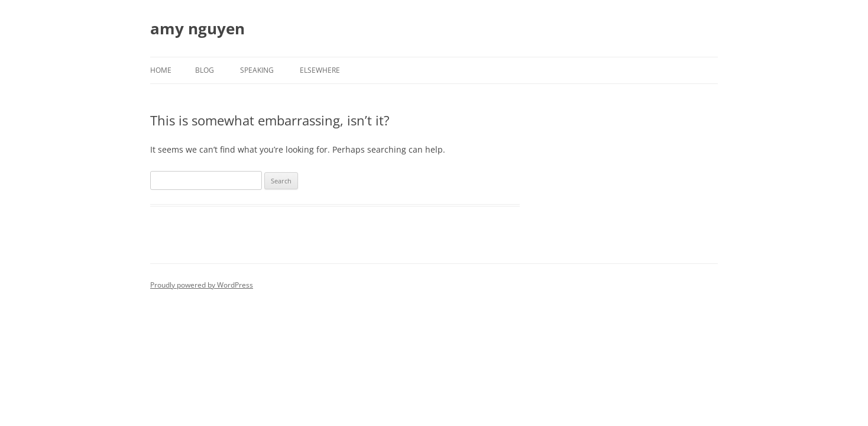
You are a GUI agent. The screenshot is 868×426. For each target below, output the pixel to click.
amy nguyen (197, 28)
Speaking (257, 70)
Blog (205, 70)
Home (161, 70)
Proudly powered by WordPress (202, 285)
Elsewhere (320, 70)
